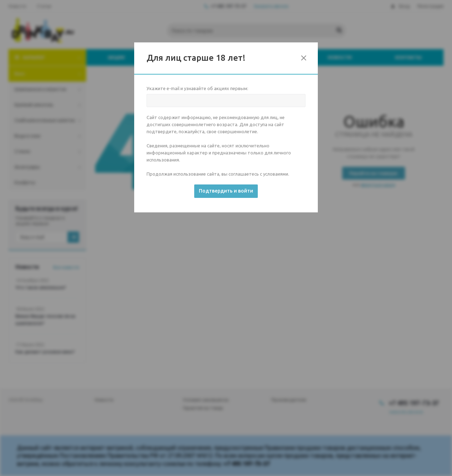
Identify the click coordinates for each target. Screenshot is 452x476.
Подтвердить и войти (226, 191)
